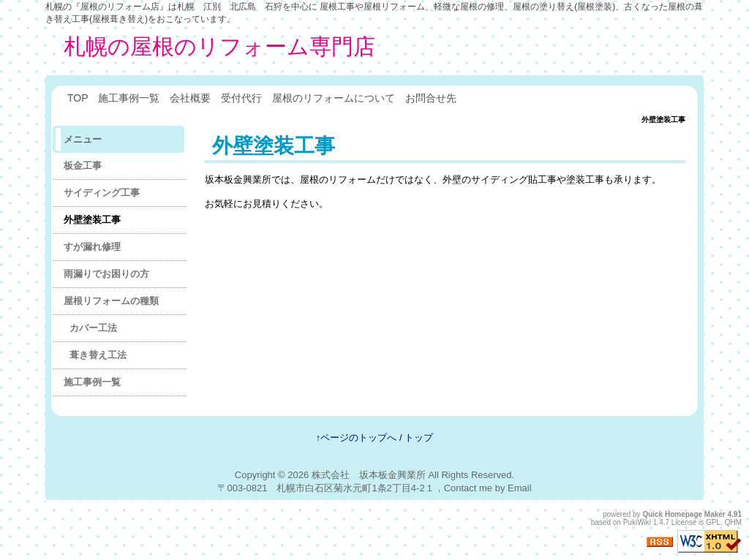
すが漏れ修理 (92, 247)
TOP (78, 98)
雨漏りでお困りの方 (106, 274)
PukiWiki (637, 522)
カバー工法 (93, 328)
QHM (733, 522)
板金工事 (83, 166)
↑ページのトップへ (357, 438)
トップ (419, 438)
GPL (713, 522)
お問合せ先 (431, 98)
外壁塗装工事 (92, 220)
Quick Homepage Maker (684, 514)
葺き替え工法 (98, 355)
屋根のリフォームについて (334, 98)
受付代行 (241, 98)
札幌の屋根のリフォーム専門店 (219, 46)
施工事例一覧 (129, 98)
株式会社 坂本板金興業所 (369, 475)
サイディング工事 (102, 193)
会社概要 (190, 98)
